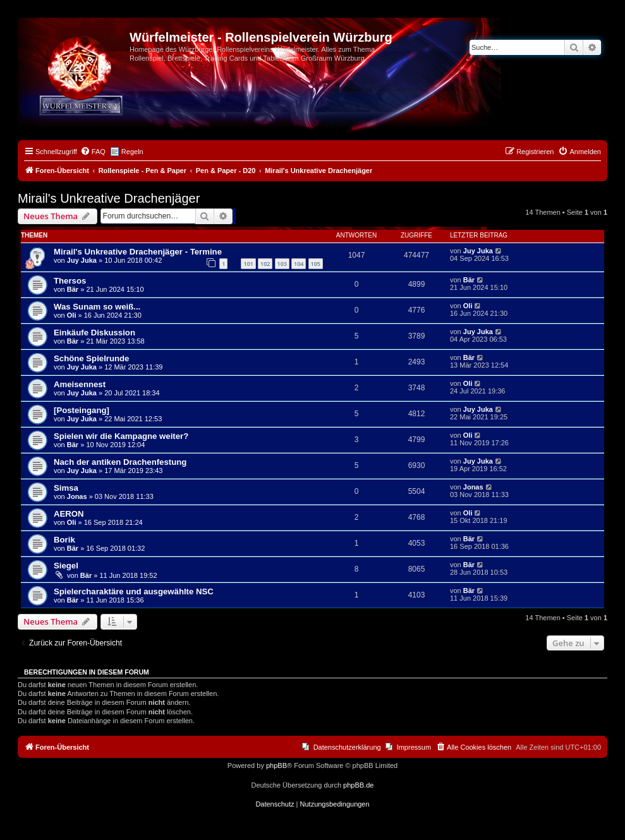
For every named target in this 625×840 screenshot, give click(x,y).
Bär (73, 289)
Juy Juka (82, 260)
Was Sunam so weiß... (97, 307)
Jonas (77, 496)
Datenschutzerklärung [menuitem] (347, 747)
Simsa (66, 488)
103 (282, 264)
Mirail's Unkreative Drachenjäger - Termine (138, 252)
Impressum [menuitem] (414, 747)
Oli (72, 315)
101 (248, 264)
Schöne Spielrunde (91, 358)
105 (316, 264)
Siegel (66, 566)
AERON (69, 514)
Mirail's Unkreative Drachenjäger (109, 198)
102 (265, 264)
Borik (64, 540)
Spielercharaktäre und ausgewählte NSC (134, 591)
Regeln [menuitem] (132, 152)
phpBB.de (358, 785)
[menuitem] (93, 152)
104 (299, 264)
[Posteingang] (82, 410)
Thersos (70, 281)
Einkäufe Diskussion (94, 333)
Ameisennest (80, 384)
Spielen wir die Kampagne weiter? (121, 436)
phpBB (276, 765)
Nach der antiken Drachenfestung (120, 462)
